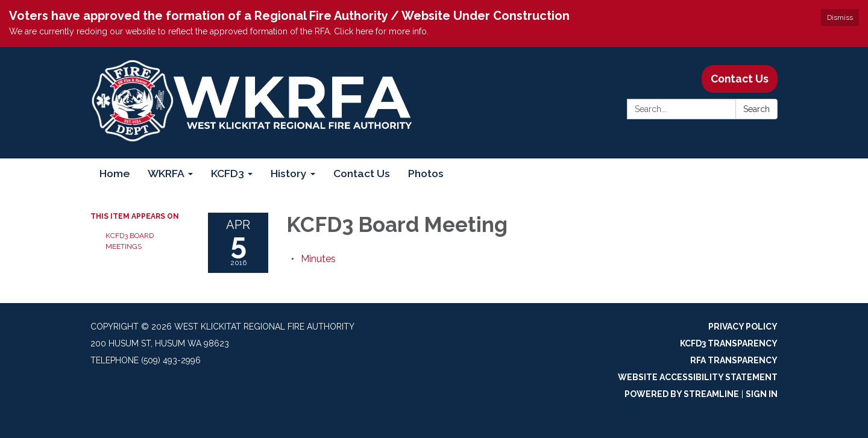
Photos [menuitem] (426, 173)
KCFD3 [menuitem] (228, 173)
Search (756, 109)
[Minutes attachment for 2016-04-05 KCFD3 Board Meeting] (318, 259)
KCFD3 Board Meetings (130, 241)
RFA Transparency (734, 360)
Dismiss (840, 17)
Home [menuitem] (115, 173)
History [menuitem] (289, 173)
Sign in (762, 394)
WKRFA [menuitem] (166, 173)
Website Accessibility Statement (698, 377)
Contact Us (740, 79)
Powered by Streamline (682, 394)
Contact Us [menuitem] (362, 173)
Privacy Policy (743, 327)
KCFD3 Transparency (729, 343)
